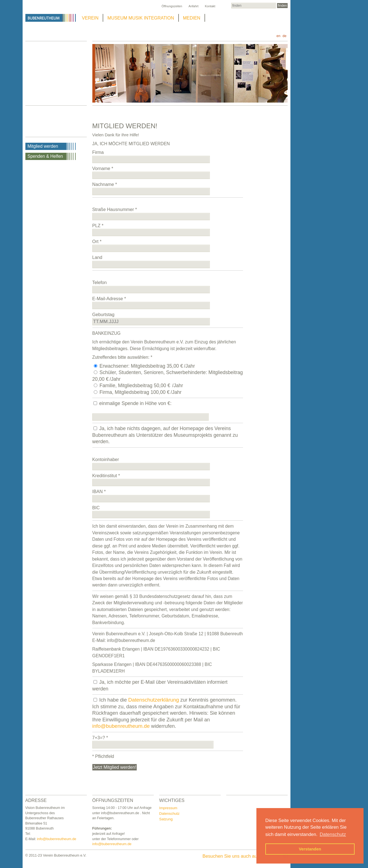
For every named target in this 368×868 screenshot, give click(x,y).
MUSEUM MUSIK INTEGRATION (141, 18)
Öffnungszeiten (172, 6)
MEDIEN (192, 18)
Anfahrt (193, 6)
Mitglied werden (43, 146)
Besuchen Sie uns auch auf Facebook (245, 856)
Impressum (168, 808)
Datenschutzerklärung (154, 700)
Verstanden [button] (310, 849)
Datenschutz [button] (333, 834)
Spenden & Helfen (45, 156)
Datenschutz (169, 814)
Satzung (166, 819)
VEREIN (90, 18)
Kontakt (210, 6)
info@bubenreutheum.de (121, 726)
